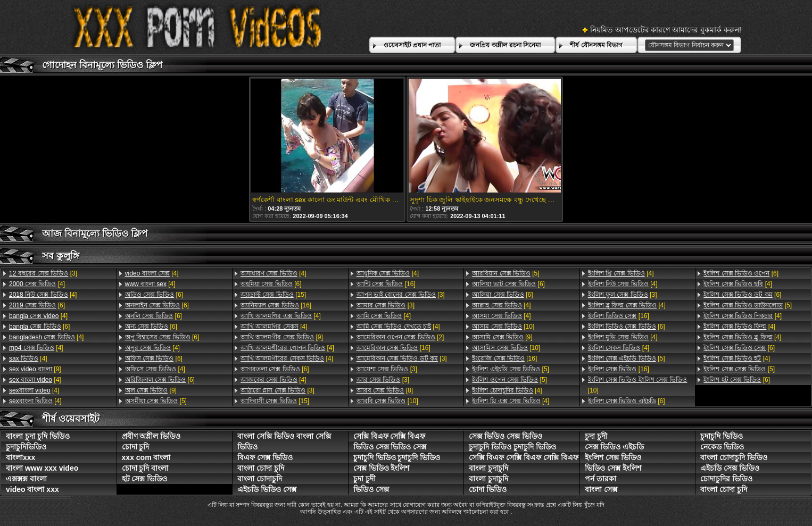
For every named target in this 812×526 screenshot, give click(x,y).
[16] (276, 305)
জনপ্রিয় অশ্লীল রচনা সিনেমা (505, 45)
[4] (37, 284)
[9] (35, 369)
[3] (43, 273)
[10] (387, 401)
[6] (37, 305)
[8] (385, 390)
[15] (273, 295)
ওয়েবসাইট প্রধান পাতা (412, 45)
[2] (400, 337)
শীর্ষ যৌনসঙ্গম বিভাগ (596, 45)
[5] (156, 401)
